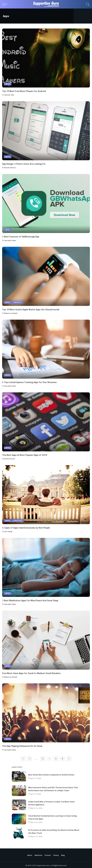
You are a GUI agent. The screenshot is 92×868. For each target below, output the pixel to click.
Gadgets (17, 302)
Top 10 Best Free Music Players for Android (24, 91)
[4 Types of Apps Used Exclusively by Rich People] (46, 494)
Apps (8, 84)
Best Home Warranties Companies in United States (51, 774)
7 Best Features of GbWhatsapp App (21, 236)
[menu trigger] (6, 4)
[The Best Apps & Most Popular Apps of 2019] (46, 421)
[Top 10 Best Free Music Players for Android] (46, 58)
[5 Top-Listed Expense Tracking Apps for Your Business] (46, 349)
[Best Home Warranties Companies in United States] (19, 776)
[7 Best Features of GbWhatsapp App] (46, 203)
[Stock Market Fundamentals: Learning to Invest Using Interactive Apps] (19, 818)
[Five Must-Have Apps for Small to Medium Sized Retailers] (46, 640)
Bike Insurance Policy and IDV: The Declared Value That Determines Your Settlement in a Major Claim (53, 788)
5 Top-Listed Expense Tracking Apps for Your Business (29, 382)
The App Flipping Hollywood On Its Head (22, 745)
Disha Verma (10, 458)
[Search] (87, 4)
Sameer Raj (9, 95)
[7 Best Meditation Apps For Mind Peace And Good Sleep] (46, 567)
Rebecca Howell (11, 313)
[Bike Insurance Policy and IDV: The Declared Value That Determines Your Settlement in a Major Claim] (19, 790)
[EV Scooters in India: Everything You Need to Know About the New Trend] (19, 832)
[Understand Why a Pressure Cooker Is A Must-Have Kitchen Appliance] (19, 804)
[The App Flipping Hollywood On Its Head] (46, 712)
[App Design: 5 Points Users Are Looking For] (46, 131)
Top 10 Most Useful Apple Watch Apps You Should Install (31, 309)
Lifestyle (18, 520)
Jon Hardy (8, 531)
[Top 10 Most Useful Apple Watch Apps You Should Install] (46, 276)
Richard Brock (10, 167)
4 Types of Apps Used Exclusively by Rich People (26, 527)
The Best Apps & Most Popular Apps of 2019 (25, 454)
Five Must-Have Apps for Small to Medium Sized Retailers (31, 673)
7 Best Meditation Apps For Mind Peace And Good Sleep (30, 600)
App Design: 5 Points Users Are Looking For (24, 164)
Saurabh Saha (10, 240)
